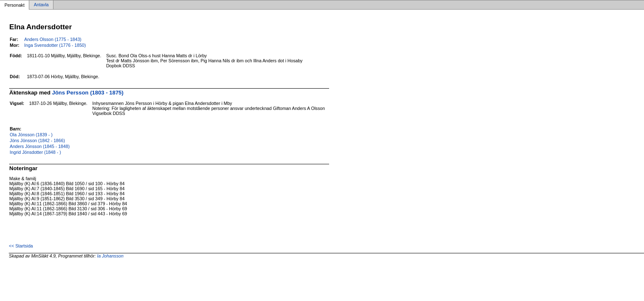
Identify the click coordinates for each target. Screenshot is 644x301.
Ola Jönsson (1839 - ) (31, 135)
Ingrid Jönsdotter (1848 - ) (35, 152)
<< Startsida (21, 246)
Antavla (41, 5)
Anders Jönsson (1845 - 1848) (39, 146)
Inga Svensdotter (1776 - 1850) (55, 45)
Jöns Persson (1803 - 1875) (88, 93)
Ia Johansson (110, 256)
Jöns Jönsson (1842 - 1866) (37, 140)
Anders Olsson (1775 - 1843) (53, 39)
